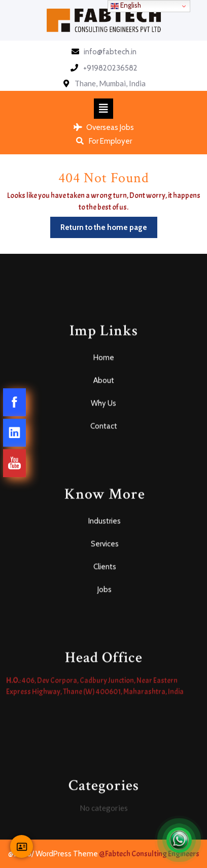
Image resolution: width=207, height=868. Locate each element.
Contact (104, 524)
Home (104, 455)
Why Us (103, 501)
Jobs (105, 687)
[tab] (103, 109)
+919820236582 (110, 68)
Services (105, 642)
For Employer (103, 141)
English (126, 6)
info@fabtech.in (110, 52)
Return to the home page (109, 224)
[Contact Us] (22, 846)
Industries (105, 619)
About (104, 478)
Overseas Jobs (104, 127)
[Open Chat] (179, 840)
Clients (105, 664)
